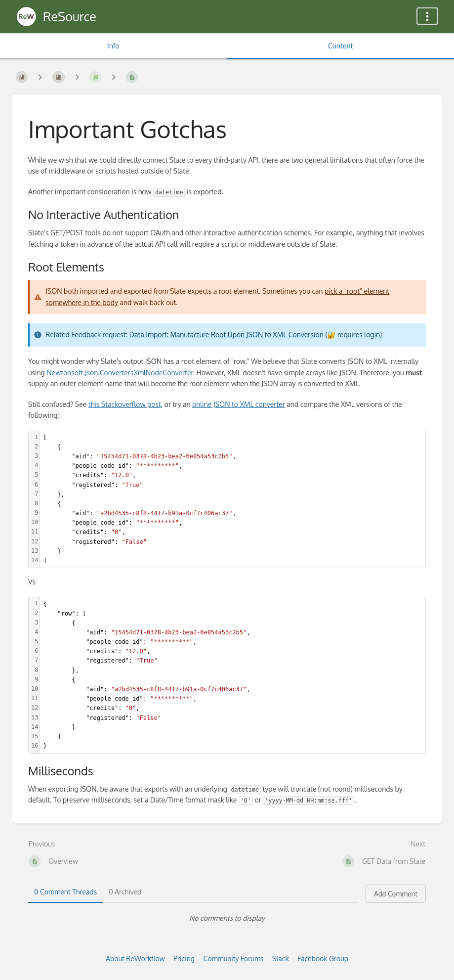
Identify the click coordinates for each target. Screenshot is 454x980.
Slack (281, 958)
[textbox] (233, 500)
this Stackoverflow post (125, 404)
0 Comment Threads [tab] (65, 892)
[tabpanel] (227, 918)
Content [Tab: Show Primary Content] (340, 46)
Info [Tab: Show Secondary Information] (113, 46)
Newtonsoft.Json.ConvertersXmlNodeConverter (120, 373)
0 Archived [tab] (125, 892)
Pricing (184, 958)
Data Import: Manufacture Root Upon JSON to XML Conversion (227, 334)
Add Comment (396, 894)
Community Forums (233, 958)
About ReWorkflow (135, 958)
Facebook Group (323, 958)
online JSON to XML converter (239, 404)
